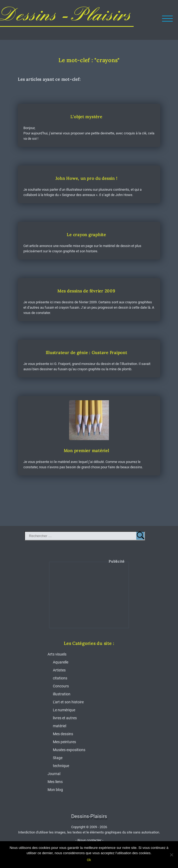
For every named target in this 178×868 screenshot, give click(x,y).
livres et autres (65, 718)
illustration (62, 694)
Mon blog (55, 790)
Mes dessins (63, 734)
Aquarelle (61, 662)
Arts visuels (57, 654)
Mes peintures (64, 742)
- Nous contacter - (89, 840)
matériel (60, 726)
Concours (61, 686)
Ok (89, 860)
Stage (58, 758)
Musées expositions (69, 750)
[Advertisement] (89, 599)
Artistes (59, 670)
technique (61, 766)
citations (60, 678)
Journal (54, 774)
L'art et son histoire (68, 702)
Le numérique (64, 710)
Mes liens (55, 782)
